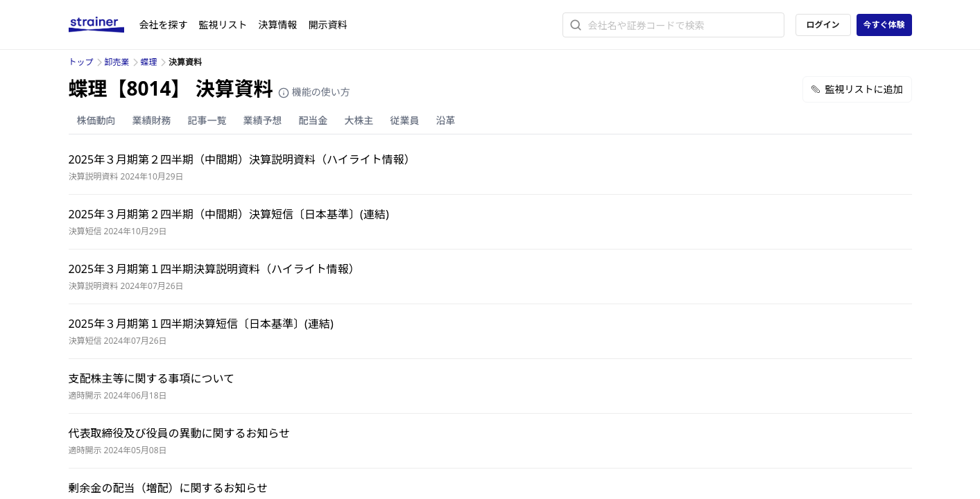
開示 (328, 25)
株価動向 (96, 120)
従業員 (405, 120)
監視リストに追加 (857, 89)
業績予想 (263, 120)
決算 (278, 25)
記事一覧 (207, 120)
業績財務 (152, 120)
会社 (164, 25)
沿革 (446, 120)
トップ (81, 62)
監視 (223, 25)
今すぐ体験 (884, 25)
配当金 (313, 120)
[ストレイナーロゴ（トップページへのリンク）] (104, 25)
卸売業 (117, 62)
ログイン (823, 25)
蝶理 (149, 62)
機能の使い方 (314, 92)
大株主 (359, 120)
